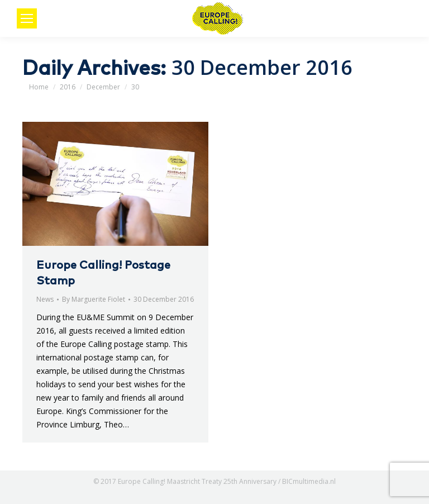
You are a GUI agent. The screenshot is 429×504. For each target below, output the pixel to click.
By (94, 299)
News (45, 299)
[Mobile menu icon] (27, 18)
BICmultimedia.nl (309, 481)
